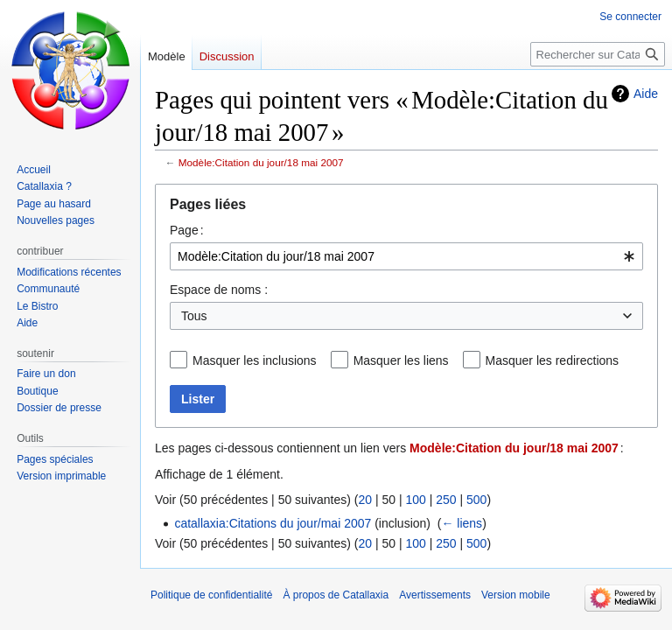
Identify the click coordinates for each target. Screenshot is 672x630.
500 (476, 500)
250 (446, 500)
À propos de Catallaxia (336, 595)
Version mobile (516, 595)
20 (365, 500)
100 (415, 500)
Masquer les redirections (553, 360)
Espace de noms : (219, 290)
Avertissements (435, 595)
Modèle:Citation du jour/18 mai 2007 (261, 162)
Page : (187, 230)
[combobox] (406, 256)
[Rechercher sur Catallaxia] (598, 54)
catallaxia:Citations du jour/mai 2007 (273, 523)
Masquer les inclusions (255, 360)
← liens (462, 523)
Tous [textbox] (194, 316)
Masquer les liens (401, 360)
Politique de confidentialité (211, 595)
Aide (646, 94)
